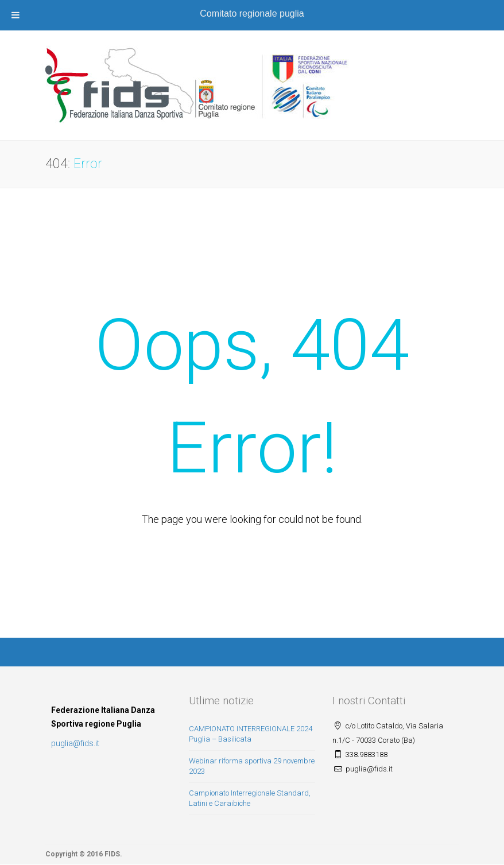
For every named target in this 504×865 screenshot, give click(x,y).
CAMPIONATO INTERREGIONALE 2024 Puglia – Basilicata (251, 734)
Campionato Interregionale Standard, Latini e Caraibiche (250, 798)
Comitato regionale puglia (252, 13)
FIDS (112, 854)
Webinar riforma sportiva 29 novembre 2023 (252, 766)
